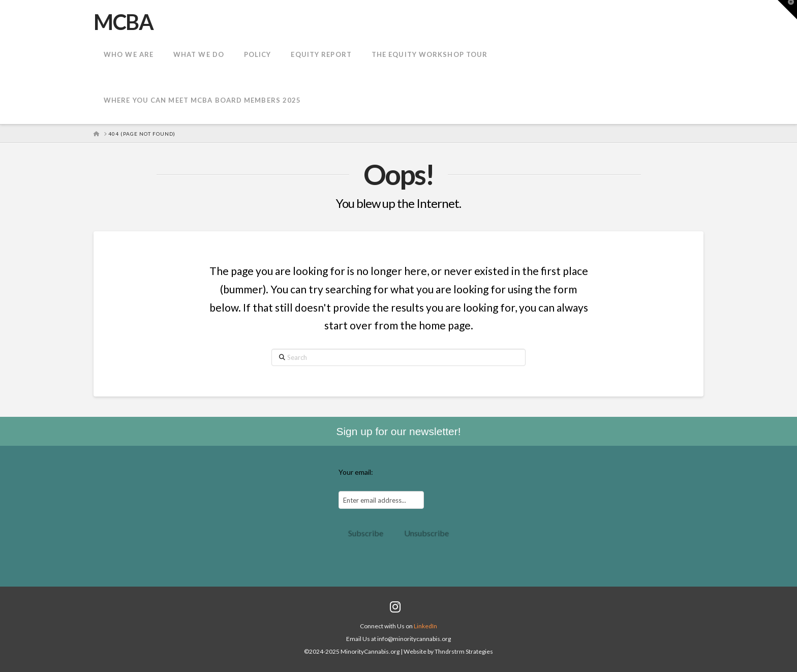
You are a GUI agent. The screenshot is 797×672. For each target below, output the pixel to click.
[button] (787, 10)
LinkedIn (425, 626)
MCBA (123, 22)
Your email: (356, 472)
